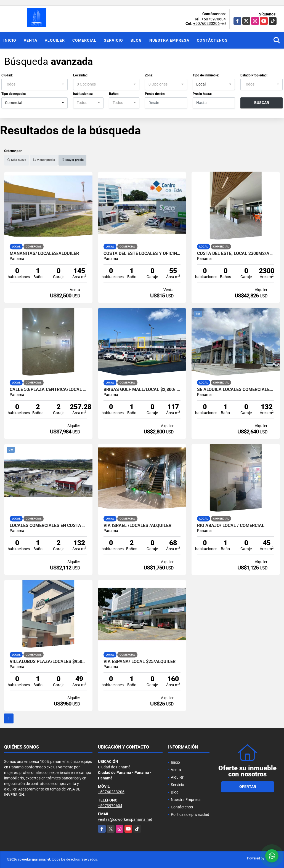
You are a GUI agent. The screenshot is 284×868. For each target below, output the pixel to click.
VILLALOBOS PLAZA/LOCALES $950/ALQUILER (48, 662)
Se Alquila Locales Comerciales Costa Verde (236, 390)
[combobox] (34, 84)
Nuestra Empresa (169, 40)
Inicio (10, 40)
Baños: (114, 94)
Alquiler (55, 40)
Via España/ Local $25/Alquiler (140, 662)
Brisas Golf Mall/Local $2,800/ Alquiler (142, 390)
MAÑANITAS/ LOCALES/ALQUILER (44, 254)
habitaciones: (83, 94)
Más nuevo (17, 160)
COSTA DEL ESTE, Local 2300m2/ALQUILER (236, 254)
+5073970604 (214, 19)
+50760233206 (206, 23)
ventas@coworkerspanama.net (125, 819)
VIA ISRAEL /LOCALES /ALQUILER (137, 526)
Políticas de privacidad (190, 814)
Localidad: (81, 75)
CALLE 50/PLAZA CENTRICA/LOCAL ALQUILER (48, 390)
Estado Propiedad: (254, 75)
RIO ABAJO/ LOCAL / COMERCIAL (231, 526)
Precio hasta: (202, 94)
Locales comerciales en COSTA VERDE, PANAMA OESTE (48, 526)
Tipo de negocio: (14, 94)
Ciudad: (7, 75)
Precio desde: (155, 94)
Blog (136, 40)
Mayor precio (72, 160)
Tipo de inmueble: (206, 75)
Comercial (84, 40)
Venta (30, 40)
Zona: (149, 75)
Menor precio (44, 160)
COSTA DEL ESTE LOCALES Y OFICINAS (142, 254)
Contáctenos (212, 40)
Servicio (113, 40)
